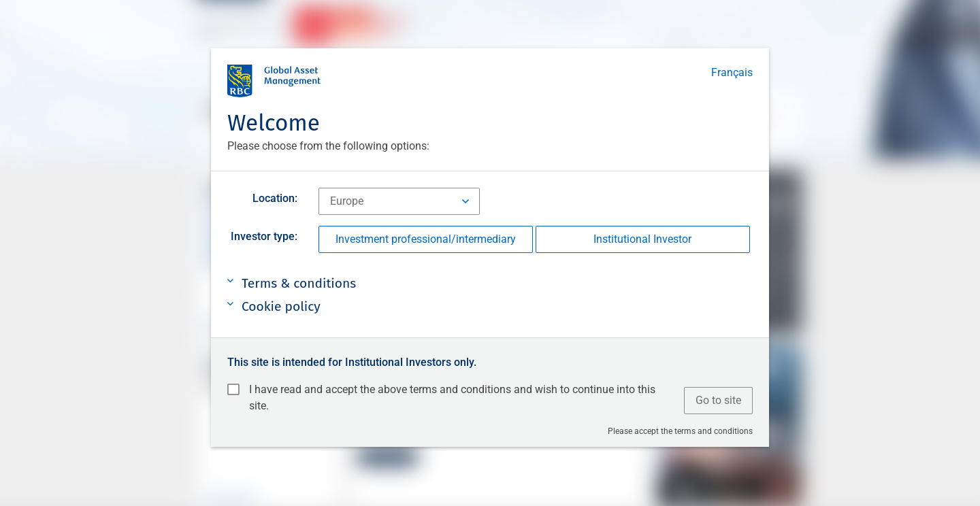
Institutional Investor (642, 239)
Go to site (718, 400)
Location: (275, 198)
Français (732, 72)
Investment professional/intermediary (426, 239)
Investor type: (264, 236)
